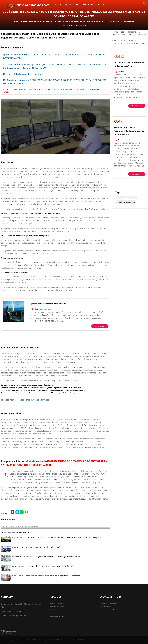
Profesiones (70, 26)
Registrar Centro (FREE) (58, 607)
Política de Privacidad (57, 616)
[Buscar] (137, 4)
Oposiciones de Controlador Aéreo (34, 400)
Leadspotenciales (105, 607)
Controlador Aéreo (81, 26)
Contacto (53, 613)
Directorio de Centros (57, 603)
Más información (100, 326)
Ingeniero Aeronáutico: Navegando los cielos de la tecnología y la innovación (46, 557)
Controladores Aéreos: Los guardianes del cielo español (37, 547)
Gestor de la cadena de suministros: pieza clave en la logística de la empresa (46, 576)
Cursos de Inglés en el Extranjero (110, 610)
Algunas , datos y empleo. (23, 74)
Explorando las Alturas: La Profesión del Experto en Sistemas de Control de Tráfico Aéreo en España (56, 538)
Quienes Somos (55, 610)
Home (64, 26)
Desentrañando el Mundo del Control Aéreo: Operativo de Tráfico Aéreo (44, 566)
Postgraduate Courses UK (108, 603)
